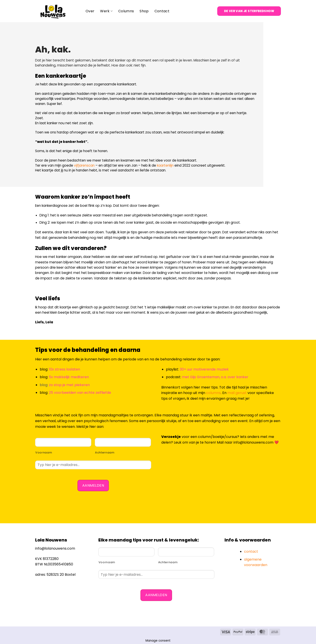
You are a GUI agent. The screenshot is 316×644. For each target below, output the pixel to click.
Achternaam (105, 452)
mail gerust (237, 393)
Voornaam (44, 452)
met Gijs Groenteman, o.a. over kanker (215, 377)
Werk (106, 11)
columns (213, 393)
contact (251, 551)
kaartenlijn (165, 165)
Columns (126, 11)
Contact (162, 11)
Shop (144, 11)
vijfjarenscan (84, 165)
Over (90, 11)
